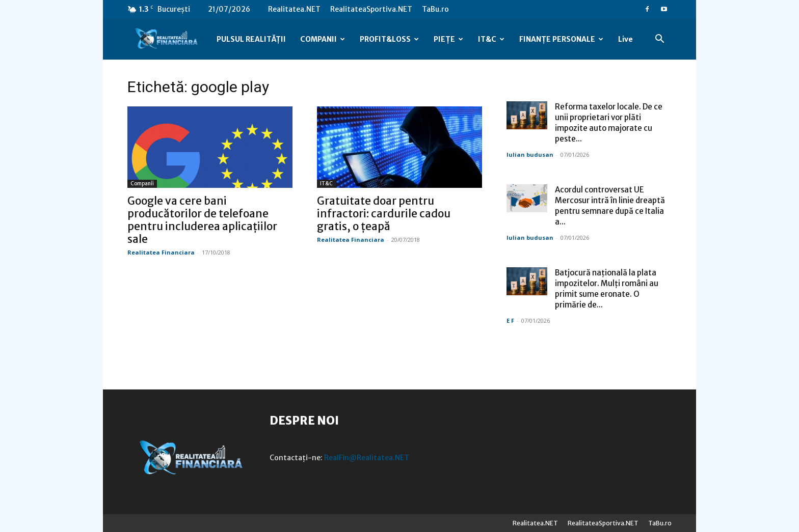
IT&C (491, 39)
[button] (659, 40)
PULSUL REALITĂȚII (251, 39)
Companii (142, 184)
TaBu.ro (435, 9)
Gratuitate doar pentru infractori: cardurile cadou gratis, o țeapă (384, 214)
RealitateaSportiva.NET (371, 9)
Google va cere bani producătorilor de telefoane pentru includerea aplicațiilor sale (202, 220)
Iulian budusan (530, 155)
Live (625, 39)
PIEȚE (448, 39)
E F (510, 320)
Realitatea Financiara (161, 252)
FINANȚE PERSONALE (561, 39)
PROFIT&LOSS (389, 39)
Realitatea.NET (294, 9)
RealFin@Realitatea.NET (367, 458)
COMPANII (323, 39)
